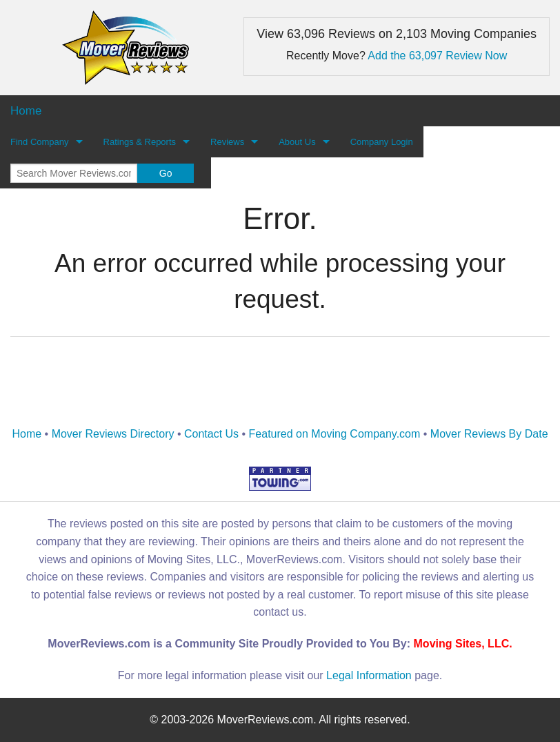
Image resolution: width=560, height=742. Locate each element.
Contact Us (211, 434)
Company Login (382, 142)
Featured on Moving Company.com (335, 434)
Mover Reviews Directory (113, 434)
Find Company (40, 142)
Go (166, 173)
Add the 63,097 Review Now (437, 56)
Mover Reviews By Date (489, 434)
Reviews (227, 142)
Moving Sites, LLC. (463, 644)
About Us (297, 142)
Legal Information (369, 675)
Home (27, 434)
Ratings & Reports (140, 142)
